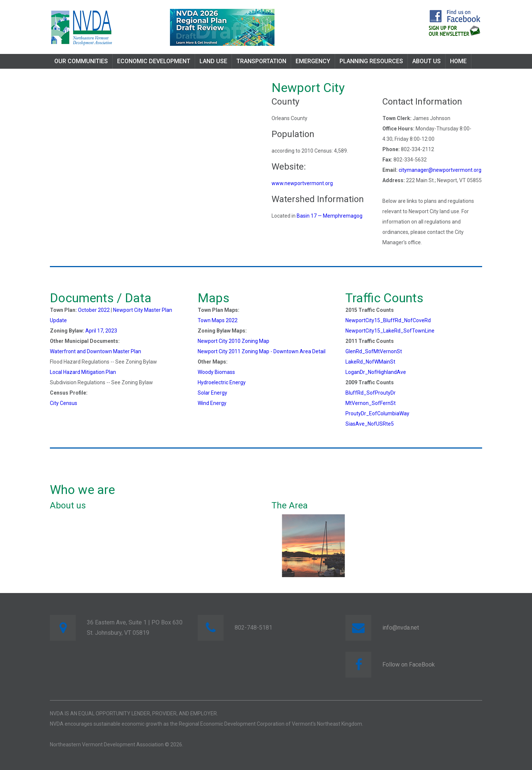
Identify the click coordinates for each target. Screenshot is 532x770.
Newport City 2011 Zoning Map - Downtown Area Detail (262, 351)
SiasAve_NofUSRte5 (370, 424)
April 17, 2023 (101, 331)
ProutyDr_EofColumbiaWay (377, 413)
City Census (64, 403)
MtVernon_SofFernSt (371, 403)
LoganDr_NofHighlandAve (376, 372)
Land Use (213, 61)
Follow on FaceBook (409, 665)
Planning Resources (371, 61)
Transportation (261, 61)
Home (458, 61)
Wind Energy (212, 403)
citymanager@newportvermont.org (440, 170)
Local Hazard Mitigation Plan (83, 372)
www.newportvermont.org (302, 183)
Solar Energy (212, 393)
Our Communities (81, 61)
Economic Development (154, 61)
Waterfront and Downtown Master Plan (96, 351)
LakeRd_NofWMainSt (370, 362)
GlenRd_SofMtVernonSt (374, 351)
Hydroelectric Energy (222, 382)
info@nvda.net (401, 628)
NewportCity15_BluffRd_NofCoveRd (388, 320)
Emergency (313, 61)
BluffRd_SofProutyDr (371, 393)
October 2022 (94, 310)
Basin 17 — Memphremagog (330, 216)
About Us (427, 61)
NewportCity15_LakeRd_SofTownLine (390, 331)
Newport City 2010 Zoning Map (233, 341)
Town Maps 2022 (218, 320)
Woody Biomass (216, 372)
